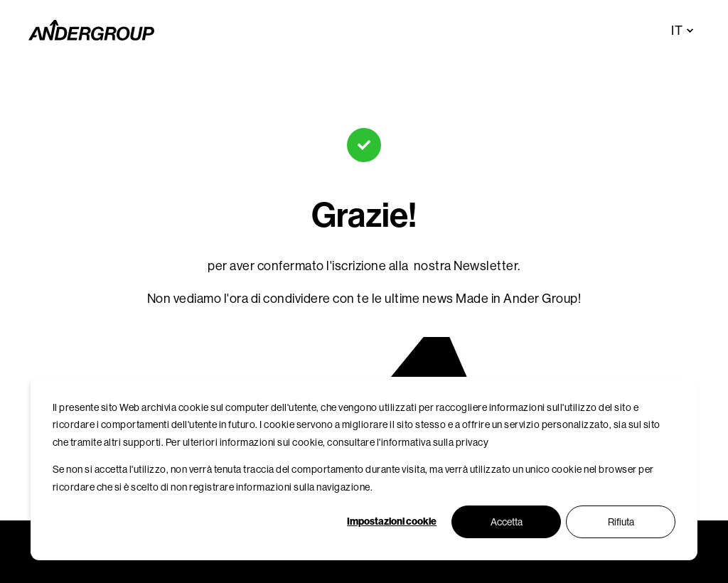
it (677, 31)
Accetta (507, 522)
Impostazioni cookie (392, 522)
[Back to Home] (91, 31)
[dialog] (364, 469)
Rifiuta (621, 522)
